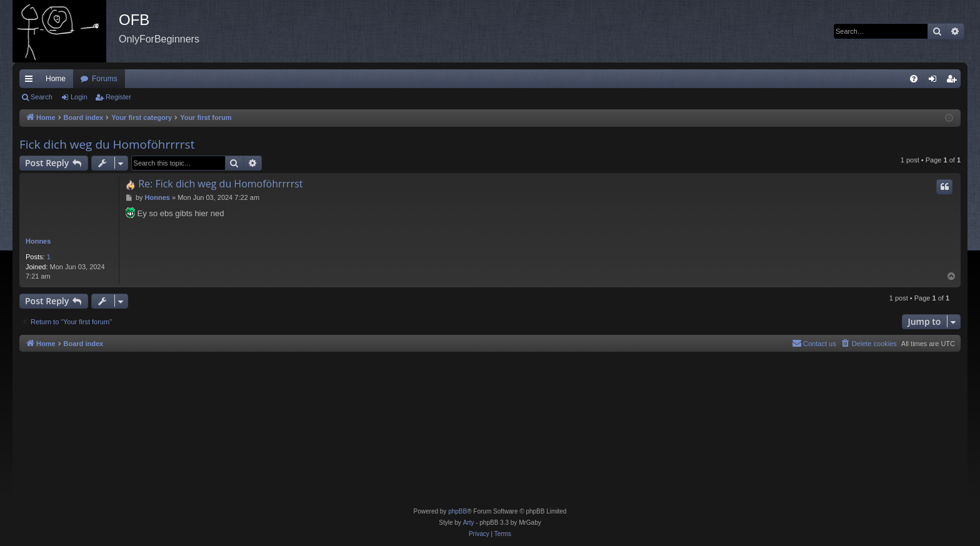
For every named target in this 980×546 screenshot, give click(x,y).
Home (56, 79)
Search (42, 97)
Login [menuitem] (935, 81)
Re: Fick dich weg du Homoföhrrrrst (220, 184)
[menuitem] (914, 79)
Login (79, 97)
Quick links (31, 81)
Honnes (38, 241)
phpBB (457, 511)
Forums (105, 79)
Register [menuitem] (954, 81)
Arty (469, 523)
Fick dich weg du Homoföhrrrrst (107, 144)
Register (118, 97)
